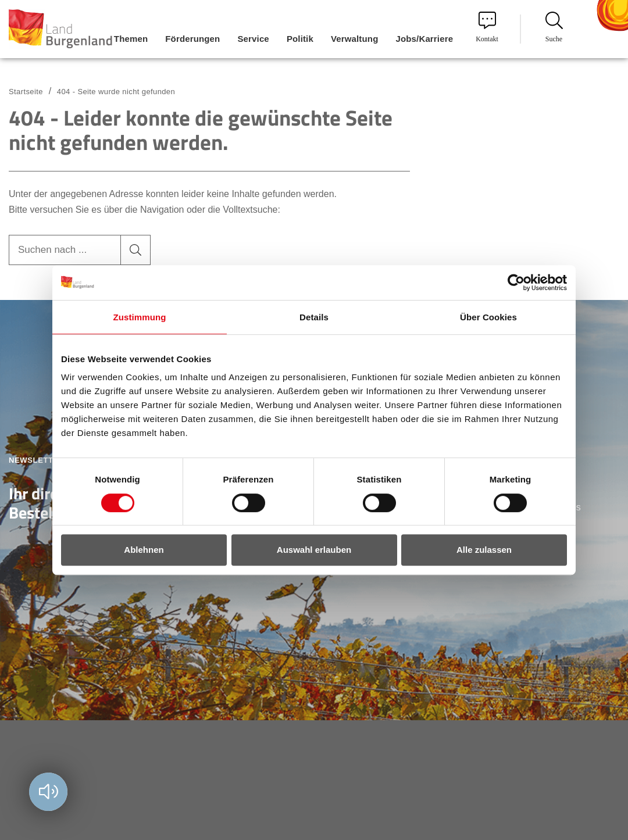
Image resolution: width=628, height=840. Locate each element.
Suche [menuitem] (554, 27)
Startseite (26, 92)
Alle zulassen (484, 550)
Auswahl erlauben (314, 550)
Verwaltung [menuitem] (355, 39)
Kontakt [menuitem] (487, 27)
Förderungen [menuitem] (192, 39)
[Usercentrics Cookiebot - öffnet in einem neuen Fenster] (516, 283)
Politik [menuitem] (300, 39)
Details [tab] (314, 317)
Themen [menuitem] (131, 39)
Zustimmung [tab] (140, 317)
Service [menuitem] (253, 39)
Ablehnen (144, 550)
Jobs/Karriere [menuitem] (424, 39)
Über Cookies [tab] (488, 317)
